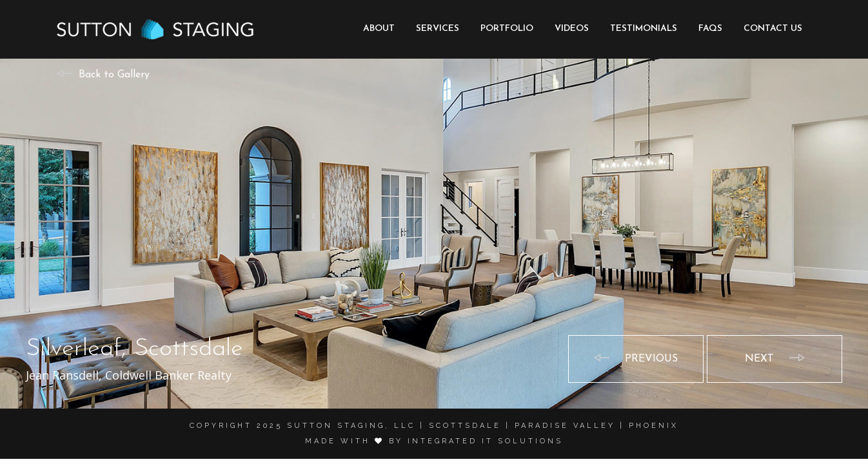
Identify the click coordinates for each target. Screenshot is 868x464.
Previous (651, 359)
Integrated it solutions (485, 441)
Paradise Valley (565, 426)
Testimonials (644, 29)
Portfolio (507, 29)
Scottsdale (465, 426)
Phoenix (654, 426)
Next (759, 359)
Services (438, 29)
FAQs (710, 29)
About (379, 29)
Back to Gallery (114, 75)
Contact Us (773, 29)
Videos (572, 29)
